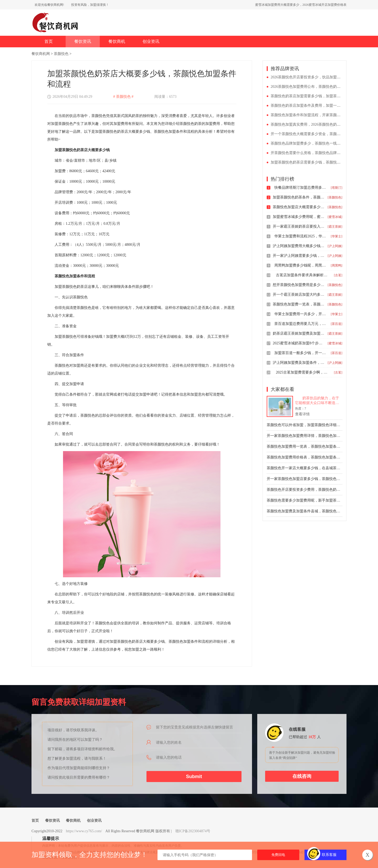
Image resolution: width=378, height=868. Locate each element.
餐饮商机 (117, 41)
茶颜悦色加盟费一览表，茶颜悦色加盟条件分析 (299, 304)
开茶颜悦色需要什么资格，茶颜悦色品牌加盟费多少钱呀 (317, 153)
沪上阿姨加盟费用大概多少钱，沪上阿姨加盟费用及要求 (299, 246)
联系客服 (329, 855)
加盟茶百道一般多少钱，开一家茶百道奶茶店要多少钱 (301, 353)
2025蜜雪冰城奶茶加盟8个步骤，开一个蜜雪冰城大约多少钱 (299, 343)
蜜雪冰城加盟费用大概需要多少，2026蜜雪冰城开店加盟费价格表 (301, 5)
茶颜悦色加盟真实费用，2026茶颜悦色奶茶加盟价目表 (315, 124)
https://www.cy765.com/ (84, 831)
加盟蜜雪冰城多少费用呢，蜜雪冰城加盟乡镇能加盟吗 (299, 217)
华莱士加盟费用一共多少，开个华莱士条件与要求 (301, 314)
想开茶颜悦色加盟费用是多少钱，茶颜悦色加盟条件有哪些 (299, 285)
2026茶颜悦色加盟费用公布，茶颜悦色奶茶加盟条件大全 (317, 87)
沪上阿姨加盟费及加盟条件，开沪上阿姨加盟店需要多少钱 (299, 363)
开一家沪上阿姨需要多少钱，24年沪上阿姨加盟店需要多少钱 (299, 256)
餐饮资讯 (83, 41)
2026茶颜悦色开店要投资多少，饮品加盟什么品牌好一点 (317, 77)
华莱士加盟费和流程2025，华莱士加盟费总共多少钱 (301, 236)
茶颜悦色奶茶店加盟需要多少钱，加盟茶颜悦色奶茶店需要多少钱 (324, 96)
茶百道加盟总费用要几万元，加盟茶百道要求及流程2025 (301, 324)
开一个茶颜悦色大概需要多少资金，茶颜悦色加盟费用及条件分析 (324, 134)
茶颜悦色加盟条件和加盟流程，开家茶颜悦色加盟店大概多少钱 (322, 115)
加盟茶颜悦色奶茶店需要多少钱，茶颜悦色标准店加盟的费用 (320, 162)
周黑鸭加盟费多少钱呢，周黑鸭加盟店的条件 (301, 265)
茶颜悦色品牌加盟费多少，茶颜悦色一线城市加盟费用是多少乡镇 (324, 143)
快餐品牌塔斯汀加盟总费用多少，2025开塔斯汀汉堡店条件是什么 (301, 188)
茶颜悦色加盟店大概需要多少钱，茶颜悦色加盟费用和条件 (299, 207)
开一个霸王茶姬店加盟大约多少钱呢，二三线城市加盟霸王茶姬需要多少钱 (299, 295)
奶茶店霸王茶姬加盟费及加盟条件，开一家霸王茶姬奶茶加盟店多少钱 (299, 333)
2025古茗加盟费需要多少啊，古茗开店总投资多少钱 (302, 372)
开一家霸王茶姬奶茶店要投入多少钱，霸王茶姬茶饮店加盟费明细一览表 (299, 226)
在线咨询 (302, 776)
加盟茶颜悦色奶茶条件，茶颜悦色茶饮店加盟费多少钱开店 (299, 197)
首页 (49, 41)
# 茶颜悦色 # (123, 97)
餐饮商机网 (41, 54)
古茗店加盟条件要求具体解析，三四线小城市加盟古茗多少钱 (302, 275)
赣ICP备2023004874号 (193, 831)
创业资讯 (151, 41)
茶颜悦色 (61, 54)
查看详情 (302, 414)
